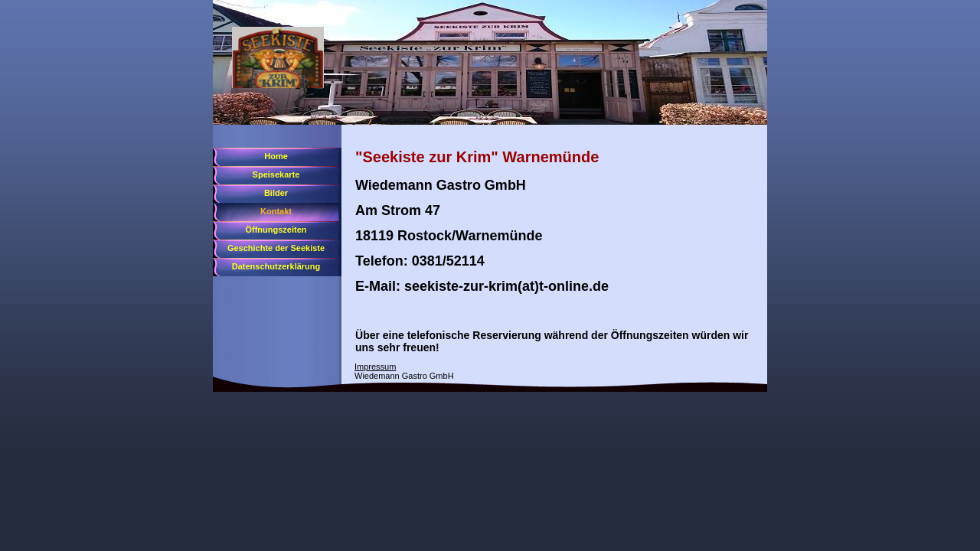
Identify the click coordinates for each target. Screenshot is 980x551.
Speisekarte (276, 174)
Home (276, 156)
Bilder (276, 193)
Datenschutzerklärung (276, 266)
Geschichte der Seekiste (276, 248)
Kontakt (276, 211)
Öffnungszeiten (276, 230)
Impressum (375, 367)
